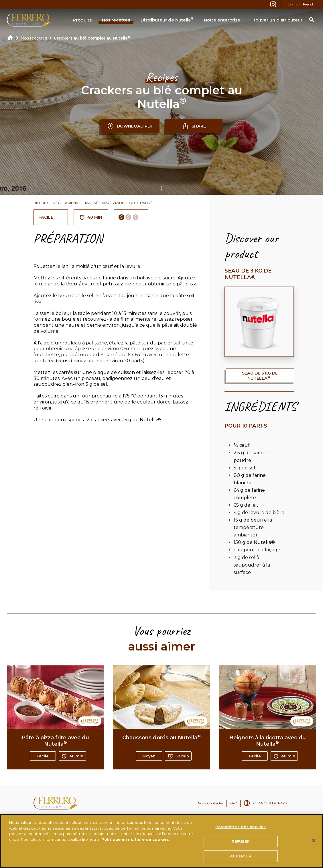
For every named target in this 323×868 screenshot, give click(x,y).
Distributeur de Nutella (167, 19)
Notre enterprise (222, 20)
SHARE (194, 126)
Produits (82, 20)
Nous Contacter (211, 803)
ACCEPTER (241, 857)
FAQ (234, 803)
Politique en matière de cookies (135, 840)
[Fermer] (314, 842)
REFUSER (241, 842)
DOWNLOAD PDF (130, 126)
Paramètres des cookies (241, 828)
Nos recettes (116, 20)
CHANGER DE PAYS (270, 803)
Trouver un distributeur (276, 20)
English (294, 4)
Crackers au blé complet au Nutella (92, 38)
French (309, 4)
